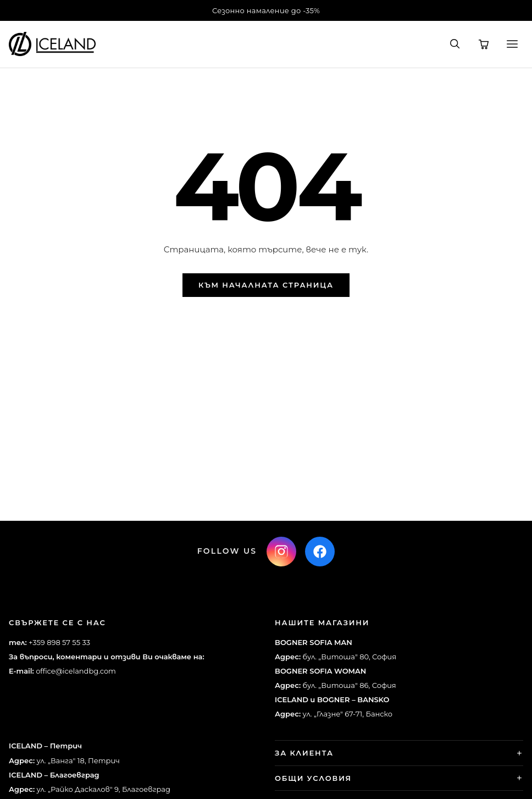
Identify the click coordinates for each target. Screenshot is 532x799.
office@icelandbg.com (76, 671)
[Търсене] (455, 44)
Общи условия (313, 778)
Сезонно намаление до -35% (266, 10)
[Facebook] (320, 552)
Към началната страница (266, 285)
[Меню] (512, 44)
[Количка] (484, 44)
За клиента (304, 753)
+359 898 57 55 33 (59, 642)
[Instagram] (281, 552)
